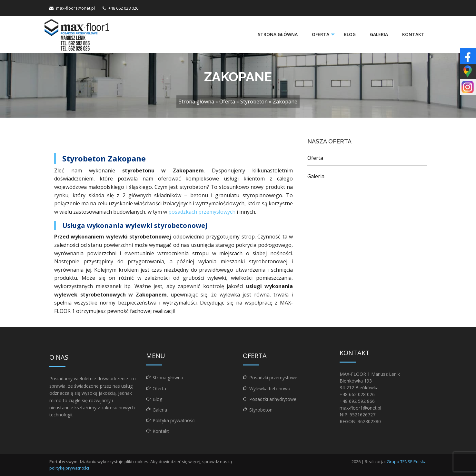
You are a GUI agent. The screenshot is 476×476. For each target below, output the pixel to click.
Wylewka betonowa (270, 389)
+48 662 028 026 (123, 8)
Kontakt (413, 34)
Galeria (379, 34)
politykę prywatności (69, 468)
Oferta (320, 34)
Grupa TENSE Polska (407, 461)
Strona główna (277, 34)
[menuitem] (277, 34)
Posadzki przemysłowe (273, 378)
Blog (350, 34)
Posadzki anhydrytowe (273, 399)
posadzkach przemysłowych (202, 212)
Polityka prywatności (174, 420)
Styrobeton (254, 102)
